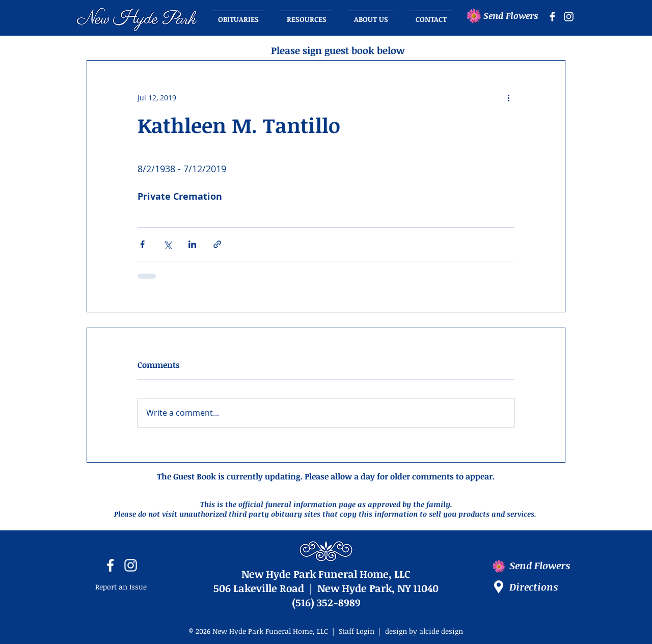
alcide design (441, 631)
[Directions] (542, 587)
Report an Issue (121, 587)
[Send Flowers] (514, 16)
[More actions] (508, 97)
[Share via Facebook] (142, 244)
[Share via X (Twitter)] (167, 244)
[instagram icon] (569, 17)
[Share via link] (217, 244)
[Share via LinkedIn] (192, 244)
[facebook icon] (552, 17)
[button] (371, 15)
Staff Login (357, 631)
